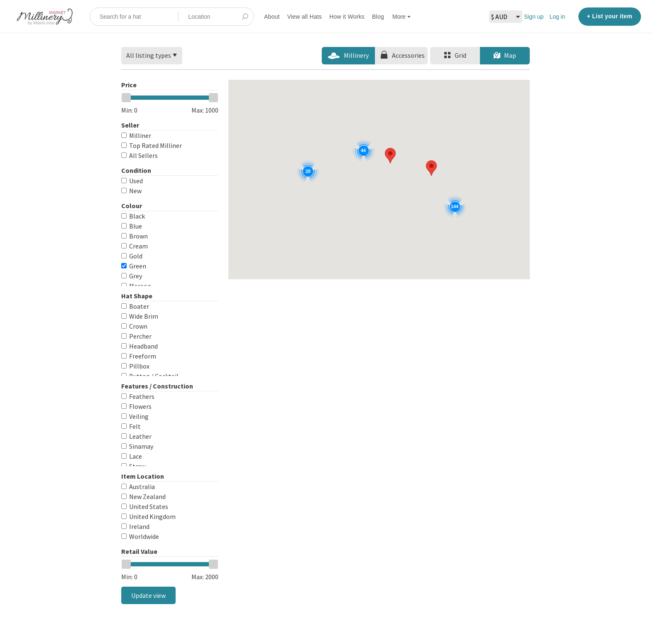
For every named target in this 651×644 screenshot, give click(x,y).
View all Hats (305, 17)
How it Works (347, 17)
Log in (557, 17)
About (272, 17)
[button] (390, 156)
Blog (378, 17)
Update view (148, 595)
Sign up (534, 17)
